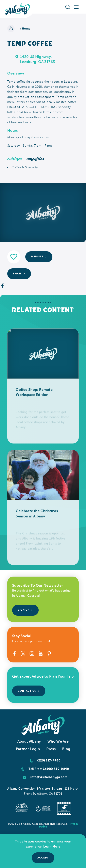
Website (39, 257)
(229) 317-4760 (49, 760)
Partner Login (28, 749)
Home (25, 29)
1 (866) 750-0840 (56, 769)
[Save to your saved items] (14, 257)
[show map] (17, 57)
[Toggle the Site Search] (68, 7)
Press (51, 749)
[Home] (18, 9)
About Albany (29, 741)
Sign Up (25, 610)
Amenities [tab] (35, 159)
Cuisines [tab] (14, 159)
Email (19, 274)
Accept (43, 858)
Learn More (52, 847)
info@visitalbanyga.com (49, 777)
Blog (66, 749)
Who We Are (58, 741)
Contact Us (29, 691)
